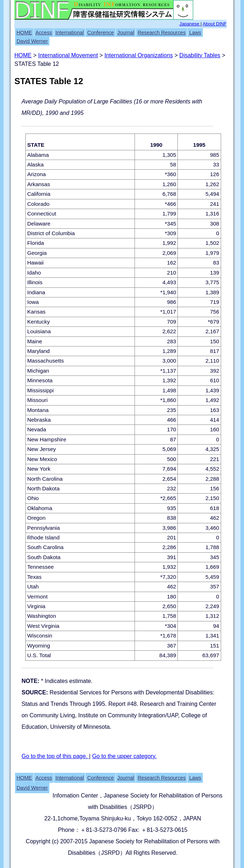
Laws (195, 33)
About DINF (215, 24)
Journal (126, 33)
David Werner (32, 41)
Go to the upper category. (124, 756)
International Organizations (139, 55)
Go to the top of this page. (55, 756)
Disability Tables (200, 55)
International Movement (68, 55)
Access (44, 33)
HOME (24, 33)
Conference (101, 33)
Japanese (190, 24)
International (70, 33)
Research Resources (162, 33)
